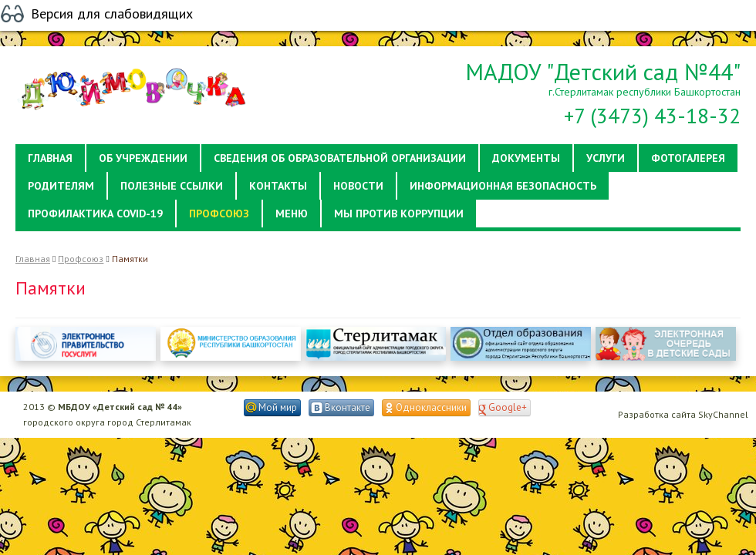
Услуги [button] (606, 158)
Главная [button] (50, 158)
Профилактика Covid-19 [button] (95, 214)
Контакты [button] (278, 186)
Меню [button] (292, 214)
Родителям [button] (61, 186)
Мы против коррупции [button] (399, 214)
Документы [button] (526, 158)
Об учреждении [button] (143, 158)
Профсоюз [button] (219, 214)
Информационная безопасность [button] (503, 186)
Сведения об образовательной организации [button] (340, 158)
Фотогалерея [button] (688, 158)
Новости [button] (358, 186)
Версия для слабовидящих (112, 14)
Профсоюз (81, 259)
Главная (33, 259)
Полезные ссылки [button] (172, 186)
